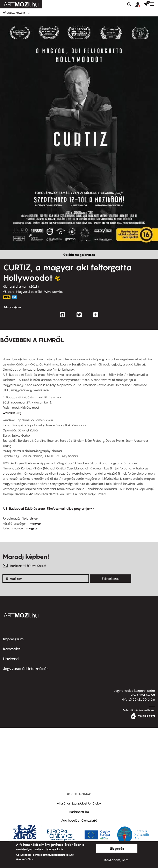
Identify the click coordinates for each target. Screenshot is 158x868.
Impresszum (13, 639)
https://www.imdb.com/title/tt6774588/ (7, 297)
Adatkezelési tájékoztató (79, 820)
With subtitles (54, 292)
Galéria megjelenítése (79, 255)
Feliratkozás (111, 579)
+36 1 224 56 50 (143, 695)
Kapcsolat (12, 649)
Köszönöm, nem (116, 860)
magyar (35, 523)
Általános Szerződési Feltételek (79, 803)
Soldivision (30, 518)
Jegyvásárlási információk (26, 669)
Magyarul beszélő (29, 292)
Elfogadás (117, 848)
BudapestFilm (79, 812)
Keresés (129, 4)
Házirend (11, 659)
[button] (139, 5)
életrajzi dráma (14, 286)
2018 (34, 286)
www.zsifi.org (12, 413)
